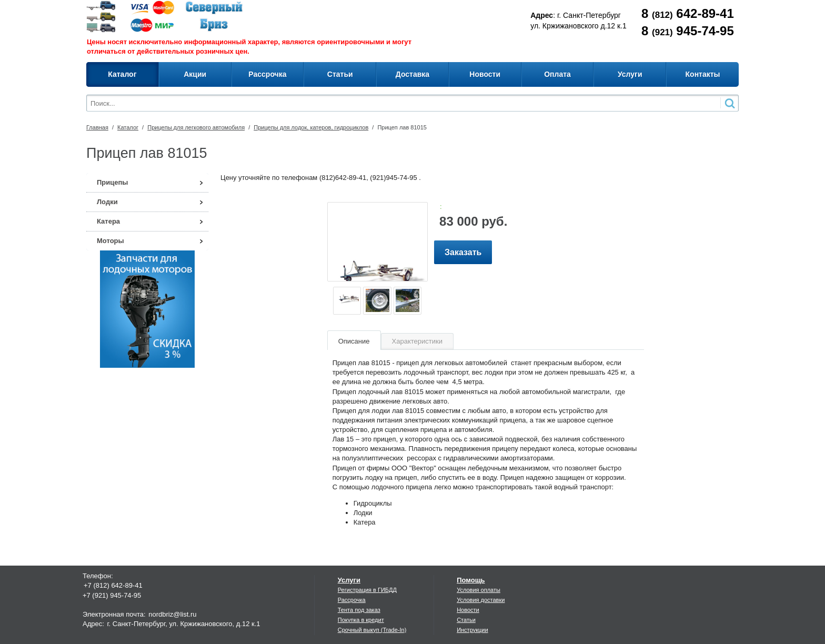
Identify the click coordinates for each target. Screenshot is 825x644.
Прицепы (112, 182)
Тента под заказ (359, 610)
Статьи (466, 620)
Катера (108, 221)
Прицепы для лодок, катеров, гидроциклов (311, 127)
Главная (97, 127)
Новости (468, 610)
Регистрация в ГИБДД (367, 590)
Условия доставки (481, 600)
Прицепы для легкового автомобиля (196, 127)
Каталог (128, 127)
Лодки (107, 202)
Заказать (463, 252)
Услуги (349, 580)
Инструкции (472, 630)
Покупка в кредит (361, 620)
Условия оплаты (479, 590)
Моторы (110, 241)
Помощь (471, 580)
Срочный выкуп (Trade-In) (372, 630)
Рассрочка (352, 600)
